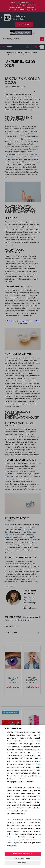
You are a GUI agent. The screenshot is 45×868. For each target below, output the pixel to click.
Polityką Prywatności (14, 843)
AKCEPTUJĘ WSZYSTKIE (22, 854)
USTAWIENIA (22, 863)
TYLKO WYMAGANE (22, 858)
